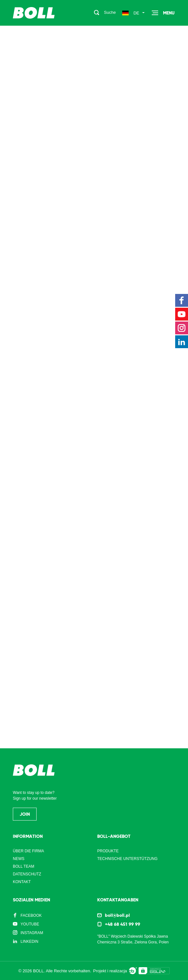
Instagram (32, 933)
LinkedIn (29, 941)
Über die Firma (28, 851)
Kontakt (22, 882)
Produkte (108, 851)
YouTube (30, 924)
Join (25, 814)
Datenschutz (27, 874)
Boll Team (24, 866)
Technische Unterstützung (127, 859)
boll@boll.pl (117, 915)
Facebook (31, 916)
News (19, 859)
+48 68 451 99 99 (123, 924)
